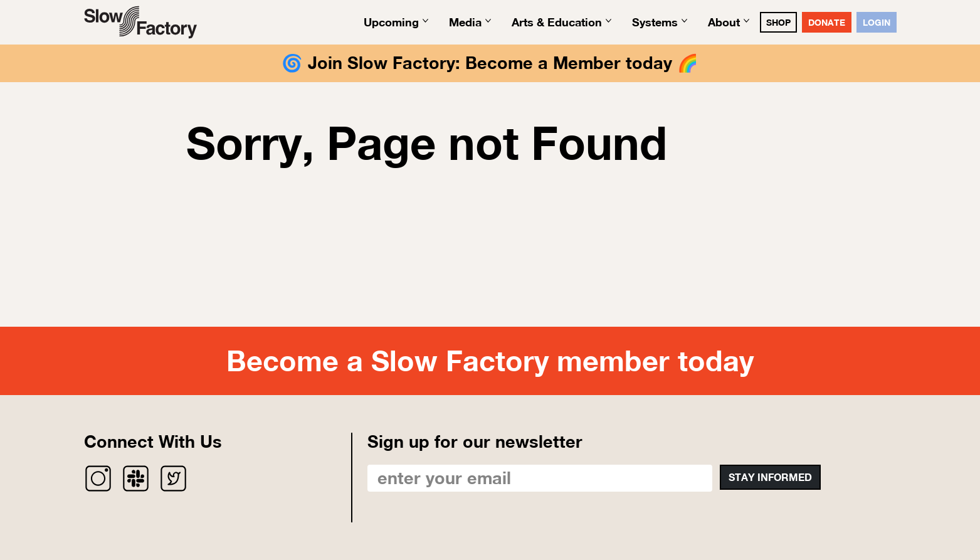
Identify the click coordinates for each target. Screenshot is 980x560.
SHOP (778, 22)
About (724, 22)
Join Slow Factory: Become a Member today (490, 63)
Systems (655, 22)
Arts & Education (557, 22)
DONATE (827, 22)
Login (877, 22)
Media (465, 22)
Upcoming (391, 22)
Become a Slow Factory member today (490, 361)
